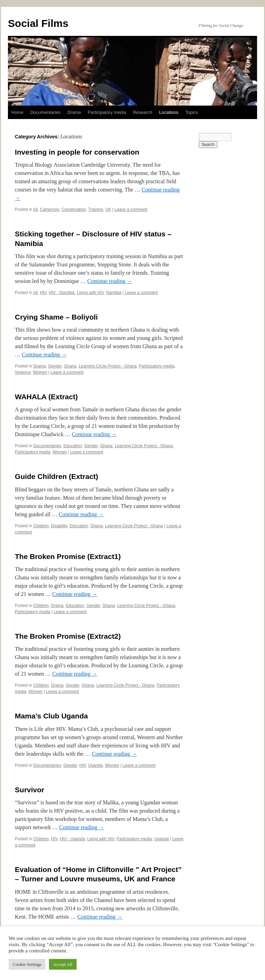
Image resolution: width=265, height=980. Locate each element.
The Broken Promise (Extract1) (68, 556)
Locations (169, 112)
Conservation (74, 209)
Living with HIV (90, 293)
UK (108, 209)
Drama (74, 112)
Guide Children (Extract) (57, 476)
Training (96, 209)
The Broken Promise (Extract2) (68, 636)
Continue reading (110, 281)
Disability (59, 526)
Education (73, 446)
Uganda (95, 765)
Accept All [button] (63, 964)
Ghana (70, 366)
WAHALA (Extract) (46, 397)
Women (40, 372)
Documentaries (45, 112)
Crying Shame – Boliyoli (56, 317)
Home (17, 112)
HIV (43, 293)
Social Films (38, 23)
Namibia (114, 293)
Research (143, 112)
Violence (23, 372)
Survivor (30, 790)
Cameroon (50, 209)
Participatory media (107, 112)
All (35, 209)
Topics (192, 112)
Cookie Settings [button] (27, 964)
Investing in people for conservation (77, 152)
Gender (55, 366)
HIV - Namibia (62, 293)
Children (41, 526)
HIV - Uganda (72, 839)
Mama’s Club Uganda (51, 716)
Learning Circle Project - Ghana (108, 366)
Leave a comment (131, 209)
